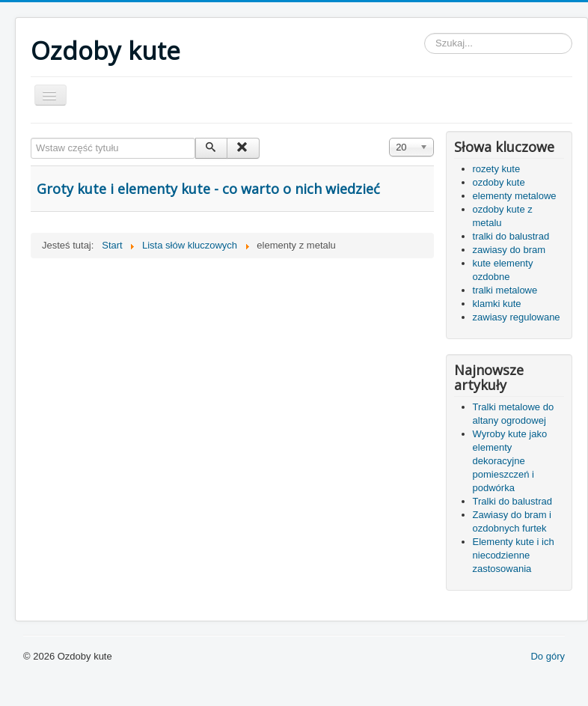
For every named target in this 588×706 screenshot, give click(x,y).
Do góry (548, 656)
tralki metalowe (505, 290)
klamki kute (497, 304)
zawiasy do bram (509, 250)
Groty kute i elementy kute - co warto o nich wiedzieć (208, 189)
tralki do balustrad (511, 236)
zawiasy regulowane (517, 317)
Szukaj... (425, 33)
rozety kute (497, 169)
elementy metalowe (515, 196)
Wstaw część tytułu (31, 138)
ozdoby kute (499, 182)
